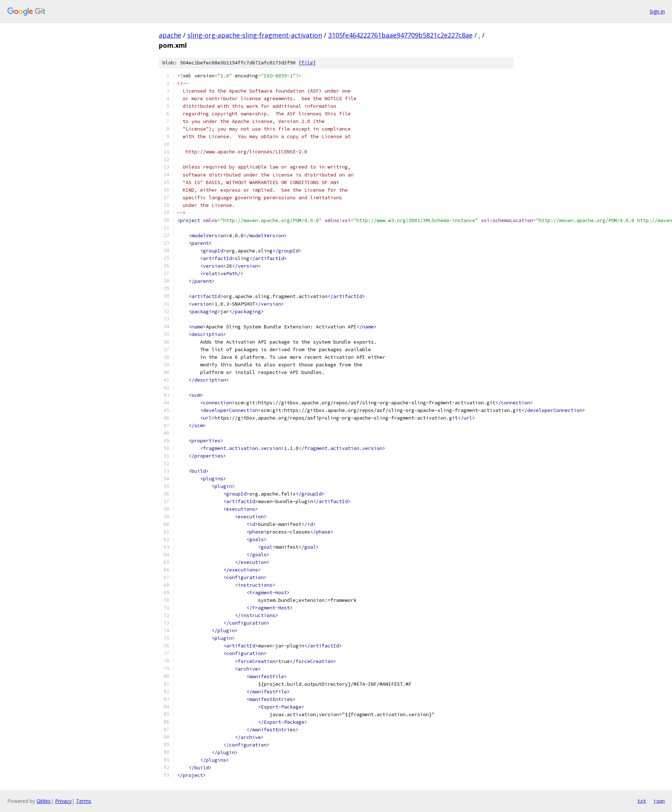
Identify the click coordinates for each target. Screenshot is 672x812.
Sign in (657, 11)
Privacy (63, 801)
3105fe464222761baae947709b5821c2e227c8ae (400, 35)
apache (170, 35)
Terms (84, 801)
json (659, 801)
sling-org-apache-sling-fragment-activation (255, 35)
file (307, 63)
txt (642, 801)
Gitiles (44, 801)
